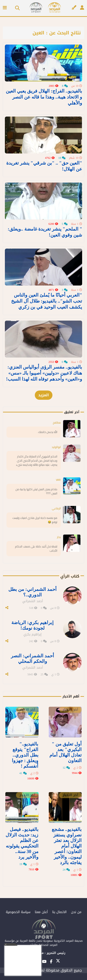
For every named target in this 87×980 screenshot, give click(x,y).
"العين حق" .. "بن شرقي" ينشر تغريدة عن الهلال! (44, 166)
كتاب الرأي (70, 576)
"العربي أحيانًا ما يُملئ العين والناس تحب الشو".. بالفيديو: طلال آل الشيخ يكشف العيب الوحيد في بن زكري (47, 301)
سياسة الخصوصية (18, 912)
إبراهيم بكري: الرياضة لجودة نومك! (33, 625)
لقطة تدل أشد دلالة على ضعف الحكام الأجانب (36, 549)
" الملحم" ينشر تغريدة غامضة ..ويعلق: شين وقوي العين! (45, 232)
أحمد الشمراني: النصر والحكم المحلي (32, 658)
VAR (58, 480)
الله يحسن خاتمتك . (47, 432)
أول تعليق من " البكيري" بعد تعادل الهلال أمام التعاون (66, 752)
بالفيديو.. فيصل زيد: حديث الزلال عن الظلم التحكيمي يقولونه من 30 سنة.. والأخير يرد (22, 843)
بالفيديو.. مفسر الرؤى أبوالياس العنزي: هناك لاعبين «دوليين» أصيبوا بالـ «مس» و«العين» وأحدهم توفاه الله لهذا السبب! (44, 373)
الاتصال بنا (59, 912)
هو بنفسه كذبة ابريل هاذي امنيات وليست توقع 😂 (35, 520)
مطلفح (57, 422)
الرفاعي (56, 508)
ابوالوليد (56, 447)
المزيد (44, 395)
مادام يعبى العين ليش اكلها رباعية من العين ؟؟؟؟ (36, 491)
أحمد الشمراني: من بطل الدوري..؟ (32, 592)
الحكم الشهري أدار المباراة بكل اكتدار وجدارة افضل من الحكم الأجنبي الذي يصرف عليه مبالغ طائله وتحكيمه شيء (37, 461)
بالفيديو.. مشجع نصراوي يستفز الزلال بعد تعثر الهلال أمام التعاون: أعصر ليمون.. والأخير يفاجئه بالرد (67, 846)
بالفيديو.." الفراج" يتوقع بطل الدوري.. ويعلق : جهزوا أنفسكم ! (25, 755)
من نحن (76, 912)
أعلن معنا (41, 912)
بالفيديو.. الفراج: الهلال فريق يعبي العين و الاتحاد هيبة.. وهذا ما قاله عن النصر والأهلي (44, 97)
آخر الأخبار (70, 710)
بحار (59, 537)
